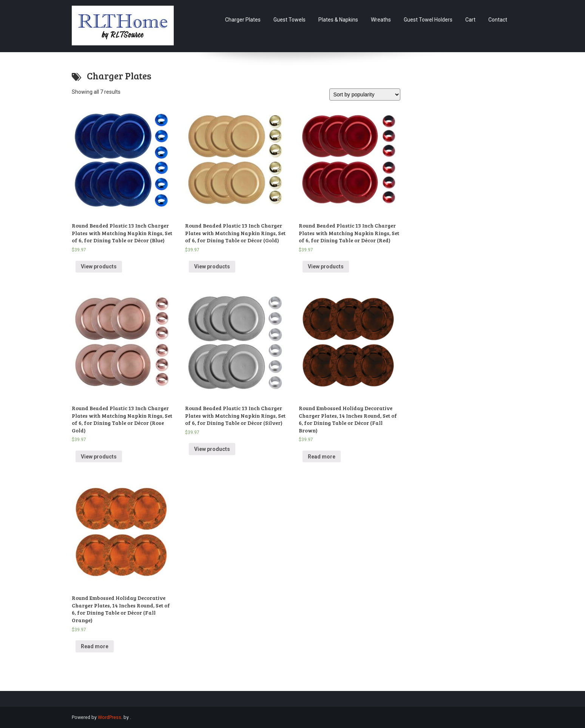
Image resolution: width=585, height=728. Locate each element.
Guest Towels (289, 20)
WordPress (110, 717)
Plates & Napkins (338, 20)
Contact (498, 20)
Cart (470, 20)
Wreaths (381, 20)
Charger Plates (243, 20)
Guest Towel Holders (428, 20)
